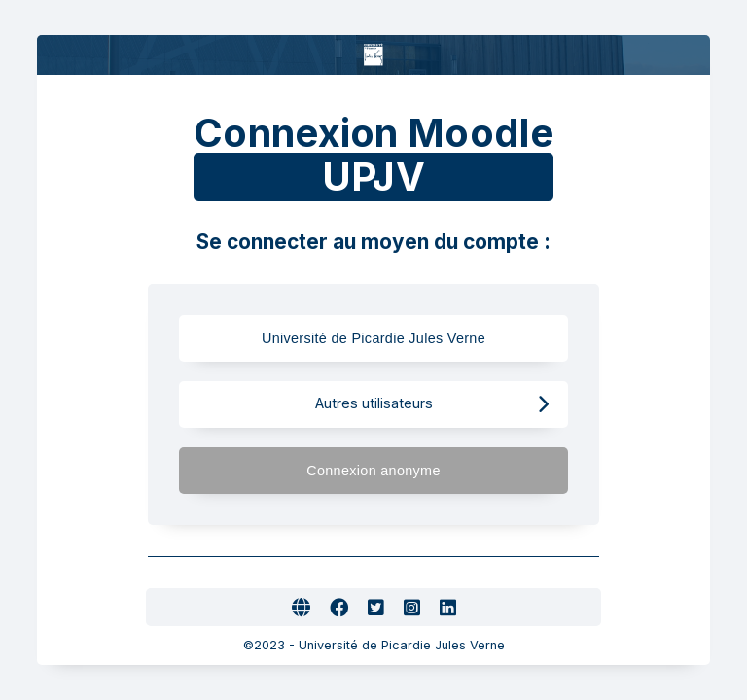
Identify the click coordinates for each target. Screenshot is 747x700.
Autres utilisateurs (432, 404)
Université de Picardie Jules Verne (391, 338)
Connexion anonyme (427, 470)
